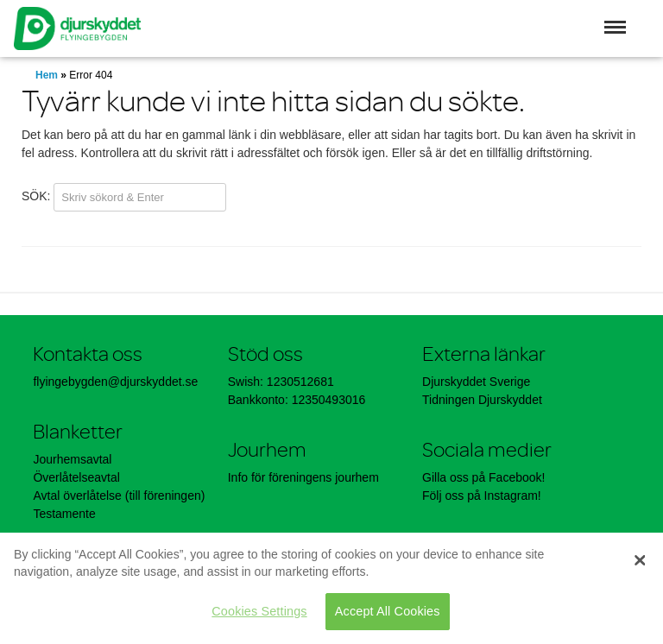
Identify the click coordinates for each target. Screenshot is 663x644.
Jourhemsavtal (72, 459)
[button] (615, 27)
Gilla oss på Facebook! (483, 477)
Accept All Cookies (388, 611)
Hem (47, 75)
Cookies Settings (259, 611)
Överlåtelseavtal (76, 477)
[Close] (640, 560)
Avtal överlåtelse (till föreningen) (119, 496)
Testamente (64, 514)
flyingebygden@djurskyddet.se (115, 382)
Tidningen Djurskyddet (482, 400)
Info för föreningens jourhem (305, 477)
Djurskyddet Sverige (476, 382)
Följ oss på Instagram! (482, 496)
